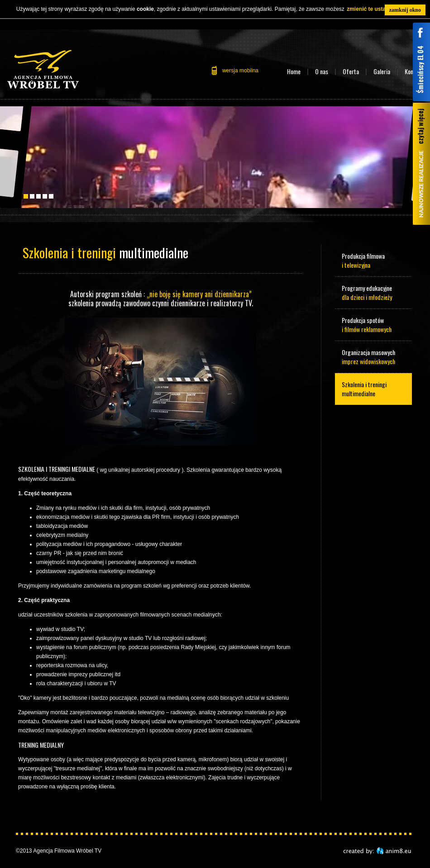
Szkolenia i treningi (373, 389)
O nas (322, 71)
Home (294, 71)
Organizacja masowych (373, 357)
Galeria (382, 71)
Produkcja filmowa (373, 260)
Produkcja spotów (373, 325)
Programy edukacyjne (373, 292)
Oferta (351, 71)
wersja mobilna (240, 71)
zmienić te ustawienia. (375, 9)
